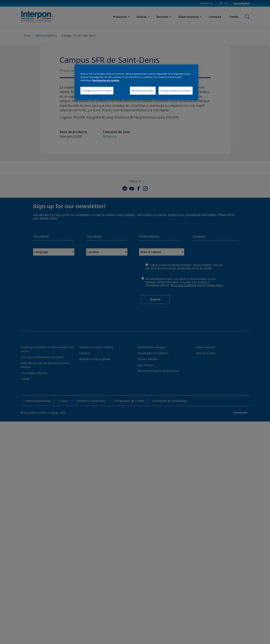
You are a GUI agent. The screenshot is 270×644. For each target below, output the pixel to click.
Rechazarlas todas (143, 91)
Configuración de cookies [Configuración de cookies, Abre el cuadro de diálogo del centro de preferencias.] (97, 91)
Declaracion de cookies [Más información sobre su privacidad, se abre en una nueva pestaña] (106, 80)
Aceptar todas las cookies (175, 91)
